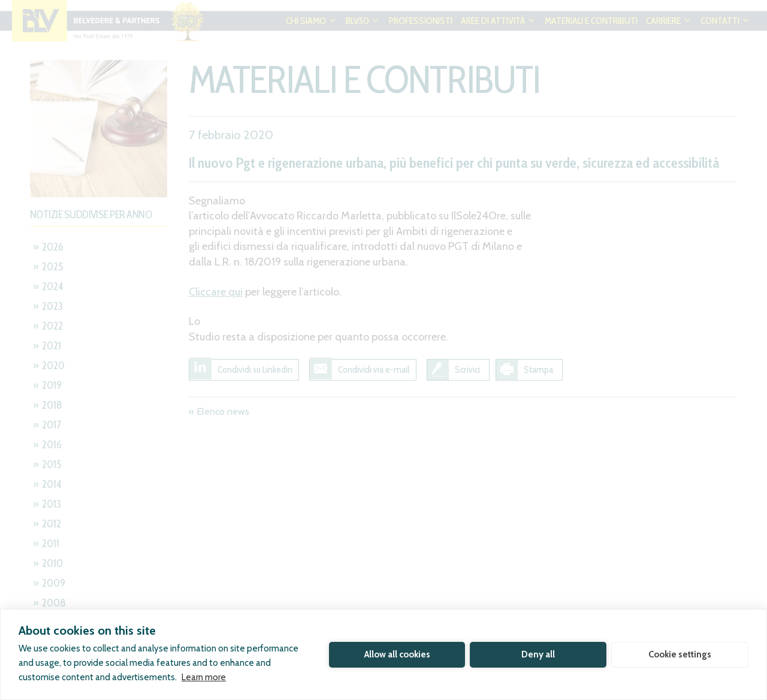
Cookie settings (680, 654)
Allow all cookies (397, 654)
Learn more (204, 677)
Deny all (538, 654)
